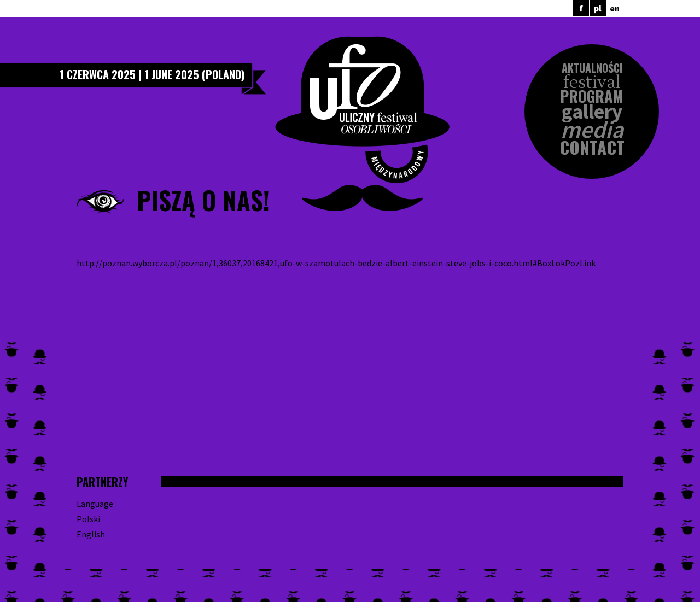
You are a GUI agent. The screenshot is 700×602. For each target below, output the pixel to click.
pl (598, 8)
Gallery (592, 112)
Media (592, 130)
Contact (592, 147)
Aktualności (592, 68)
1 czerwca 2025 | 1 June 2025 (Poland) (152, 74)
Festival (592, 83)
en (615, 8)
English (91, 534)
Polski (88, 519)
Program (592, 96)
